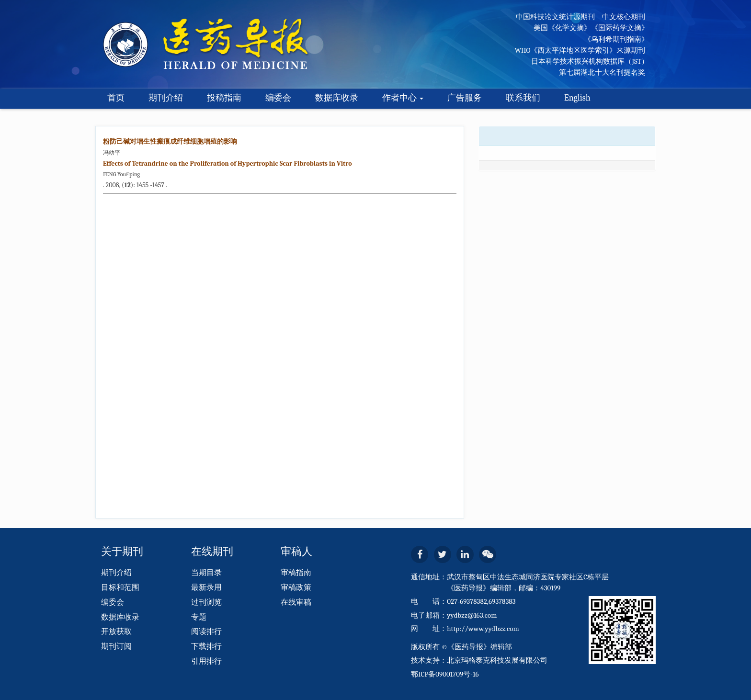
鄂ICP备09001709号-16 (445, 674)
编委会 (278, 98)
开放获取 (116, 632)
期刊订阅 (116, 646)
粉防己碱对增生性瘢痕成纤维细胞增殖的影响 (170, 141)
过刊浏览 (206, 602)
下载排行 (206, 646)
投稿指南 (224, 98)
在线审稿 (296, 602)
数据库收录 (337, 98)
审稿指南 (296, 573)
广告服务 (465, 98)
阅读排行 (206, 632)
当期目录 (206, 573)
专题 (199, 617)
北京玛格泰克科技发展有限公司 (497, 660)
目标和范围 (120, 587)
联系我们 (523, 98)
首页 (116, 98)
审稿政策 (296, 587)
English (577, 98)
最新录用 (206, 587)
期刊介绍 (166, 98)
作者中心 (403, 98)
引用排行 (206, 661)
